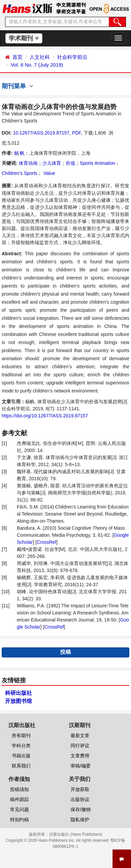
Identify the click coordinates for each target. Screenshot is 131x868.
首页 (17, 57)
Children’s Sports (19, 173)
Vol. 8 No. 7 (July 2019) (37, 65)
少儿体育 (52, 163)
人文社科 (40, 57)
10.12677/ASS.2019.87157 (41, 133)
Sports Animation (98, 163)
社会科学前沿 (72, 57)
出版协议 (80, 799)
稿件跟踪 (19, 799)
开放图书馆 (18, 701)
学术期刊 (24, 38)
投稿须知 (19, 789)
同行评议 (80, 746)
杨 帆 (19, 153)
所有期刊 (21, 735)
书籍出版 (21, 756)
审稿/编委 (81, 766)
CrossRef (46, 542)
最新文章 (80, 735)
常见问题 (19, 809)
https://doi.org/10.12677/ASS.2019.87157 (45, 416)
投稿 (65, 652)
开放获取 (80, 789)
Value (49, 173)
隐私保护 (80, 820)
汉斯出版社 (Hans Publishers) (76, 834)
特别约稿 (19, 820)
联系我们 (21, 766)
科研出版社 (18, 693)
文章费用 (80, 756)
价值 (71, 163)
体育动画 (28, 163)
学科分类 (21, 746)
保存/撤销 (81, 809)
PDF (76, 133)
